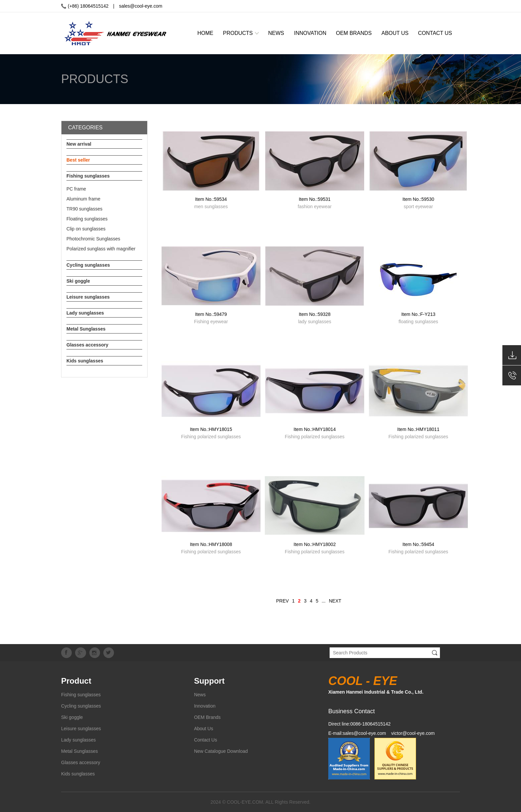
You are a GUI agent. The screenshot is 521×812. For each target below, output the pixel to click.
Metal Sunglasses (86, 329)
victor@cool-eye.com (413, 733)
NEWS (276, 33)
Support (209, 681)
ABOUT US (395, 33)
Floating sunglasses (87, 219)
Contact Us (206, 740)
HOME (205, 33)
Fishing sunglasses (88, 176)
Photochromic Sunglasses (93, 239)
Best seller (78, 160)
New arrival (79, 144)
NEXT (335, 601)
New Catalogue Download (221, 751)
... (324, 601)
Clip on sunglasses (86, 229)
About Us (204, 729)
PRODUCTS (238, 33)
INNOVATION (310, 33)
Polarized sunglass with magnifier (101, 249)
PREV (282, 601)
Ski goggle (78, 281)
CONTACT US (435, 33)
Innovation (205, 706)
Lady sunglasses (85, 313)
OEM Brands (207, 717)
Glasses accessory (87, 345)
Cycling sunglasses (88, 265)
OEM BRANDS (354, 33)
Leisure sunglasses (88, 297)
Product (76, 681)
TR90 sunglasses (84, 209)
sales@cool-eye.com (141, 6)
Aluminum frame (83, 199)
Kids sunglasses (85, 361)
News (200, 695)
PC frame (76, 189)
